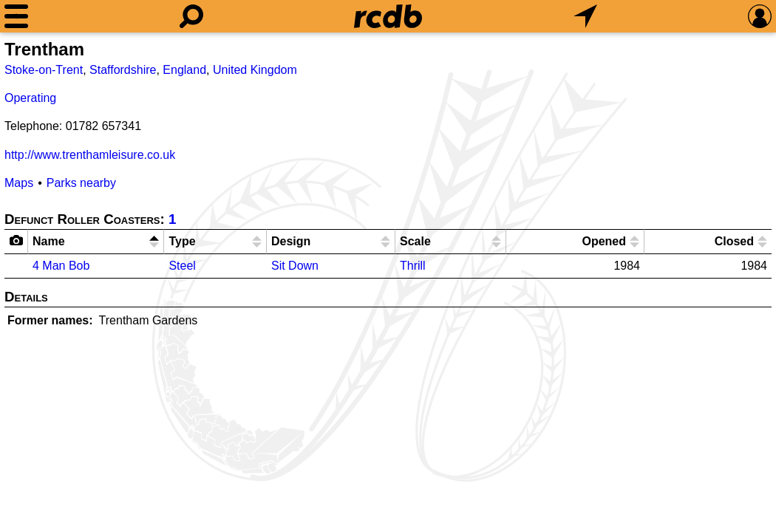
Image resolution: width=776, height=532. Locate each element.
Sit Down (295, 266)
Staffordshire (123, 70)
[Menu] (16, 16)
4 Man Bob (61, 266)
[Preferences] (760, 16)
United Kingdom (255, 70)
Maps (19, 183)
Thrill (413, 266)
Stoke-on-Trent (44, 70)
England (184, 70)
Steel (182, 266)
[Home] (388, 16)
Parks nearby (81, 183)
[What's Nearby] (585, 16)
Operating (30, 98)
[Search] (191, 16)
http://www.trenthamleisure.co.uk (90, 155)
